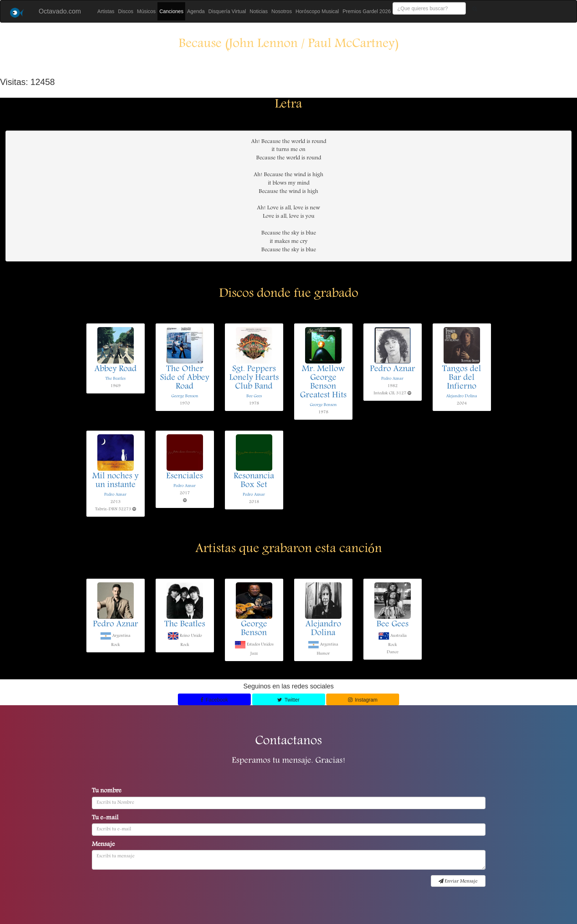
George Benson (185, 396)
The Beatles (115, 379)
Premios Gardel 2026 (367, 11)
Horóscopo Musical (317, 11)
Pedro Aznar (393, 369)
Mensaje (103, 845)
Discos (126, 11)
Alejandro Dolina (462, 396)
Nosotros (282, 11)
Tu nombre (107, 791)
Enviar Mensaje (458, 881)
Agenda (196, 11)
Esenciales (185, 477)
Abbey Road (116, 369)
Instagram (363, 700)
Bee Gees (254, 396)
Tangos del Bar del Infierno (462, 378)
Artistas (106, 11)
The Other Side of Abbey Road (185, 378)
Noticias (259, 11)
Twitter (288, 700)
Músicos (146, 11)
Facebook (214, 700)
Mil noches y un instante (115, 481)
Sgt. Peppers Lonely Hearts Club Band (254, 378)
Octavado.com (60, 11)
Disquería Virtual (227, 11)
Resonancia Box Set (254, 481)
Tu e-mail (105, 818)
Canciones (171, 11)
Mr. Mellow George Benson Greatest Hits (323, 383)
